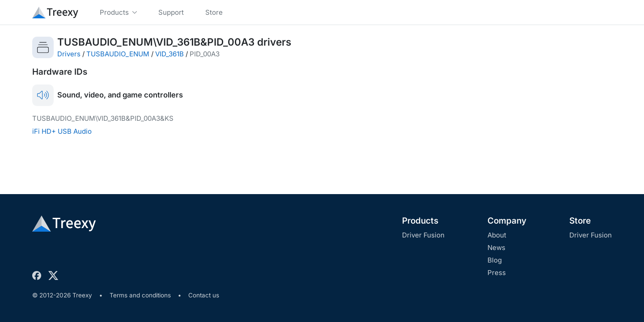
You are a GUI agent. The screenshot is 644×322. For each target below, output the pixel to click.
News (496, 248)
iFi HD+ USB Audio (62, 131)
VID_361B (169, 54)
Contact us (204, 295)
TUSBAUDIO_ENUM (118, 54)
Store (580, 221)
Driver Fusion (423, 235)
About (497, 235)
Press (497, 273)
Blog (495, 260)
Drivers (69, 54)
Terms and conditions (140, 295)
